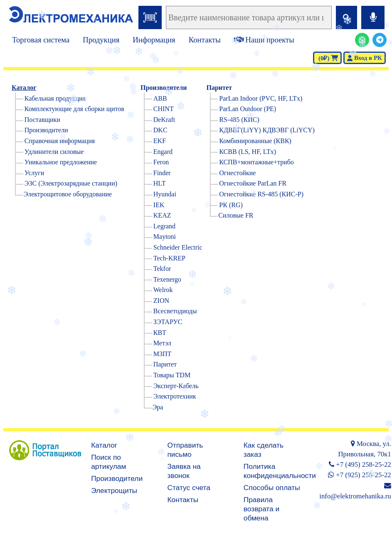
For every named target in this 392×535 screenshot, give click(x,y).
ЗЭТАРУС (168, 322)
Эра (158, 407)
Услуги (35, 173)
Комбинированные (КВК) (255, 141)
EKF (160, 141)
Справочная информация (60, 141)
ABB (160, 98)
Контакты (205, 40)
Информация (154, 40)
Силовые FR (236, 215)
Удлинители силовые (54, 152)
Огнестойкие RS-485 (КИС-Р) (261, 194)
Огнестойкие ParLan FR (253, 183)
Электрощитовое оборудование (68, 194)
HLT (160, 183)
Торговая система (41, 40)
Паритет (165, 364)
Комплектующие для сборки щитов (74, 109)
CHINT (164, 109)
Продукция (101, 40)
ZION (161, 301)
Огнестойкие (237, 173)
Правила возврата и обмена (261, 509)
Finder (162, 173)
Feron (161, 162)
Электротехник (175, 396)
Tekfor (162, 269)
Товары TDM (172, 375)
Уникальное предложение (61, 162)
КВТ (160, 333)
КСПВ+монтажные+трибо (256, 162)
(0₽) (327, 58)
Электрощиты (114, 490)
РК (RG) (231, 205)
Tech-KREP (169, 258)
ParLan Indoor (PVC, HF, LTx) (261, 98)
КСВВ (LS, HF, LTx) (248, 152)
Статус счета (189, 488)
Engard (163, 152)
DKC (160, 130)
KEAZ (162, 215)
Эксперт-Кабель (176, 386)
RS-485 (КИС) (239, 120)
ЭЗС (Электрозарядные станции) (71, 183)
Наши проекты (264, 40)
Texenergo (167, 279)
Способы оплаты (272, 488)
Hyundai (165, 194)
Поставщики (42, 120)
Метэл (162, 343)
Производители (46, 130)
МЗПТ (163, 354)
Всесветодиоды (175, 311)
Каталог (24, 88)
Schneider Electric (178, 247)
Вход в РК (365, 58)
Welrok (163, 290)
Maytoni (165, 237)
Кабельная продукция (55, 98)
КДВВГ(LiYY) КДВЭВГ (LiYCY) (267, 130)
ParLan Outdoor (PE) (248, 109)
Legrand (164, 226)
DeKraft (164, 120)
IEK (159, 205)
